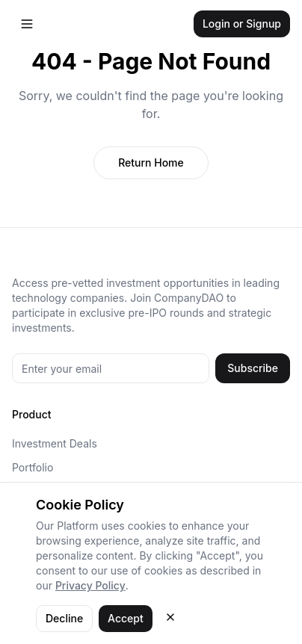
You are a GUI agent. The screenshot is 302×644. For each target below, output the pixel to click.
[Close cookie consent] (170, 617)
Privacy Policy (90, 585)
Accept (126, 618)
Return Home (151, 162)
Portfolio (33, 467)
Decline (64, 618)
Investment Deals (55, 443)
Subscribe (253, 368)
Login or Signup (242, 24)
